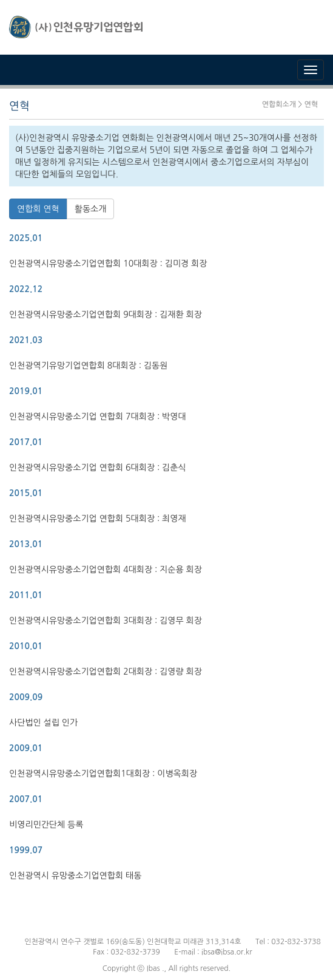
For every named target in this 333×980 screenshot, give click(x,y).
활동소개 (91, 209)
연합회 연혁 (38, 209)
